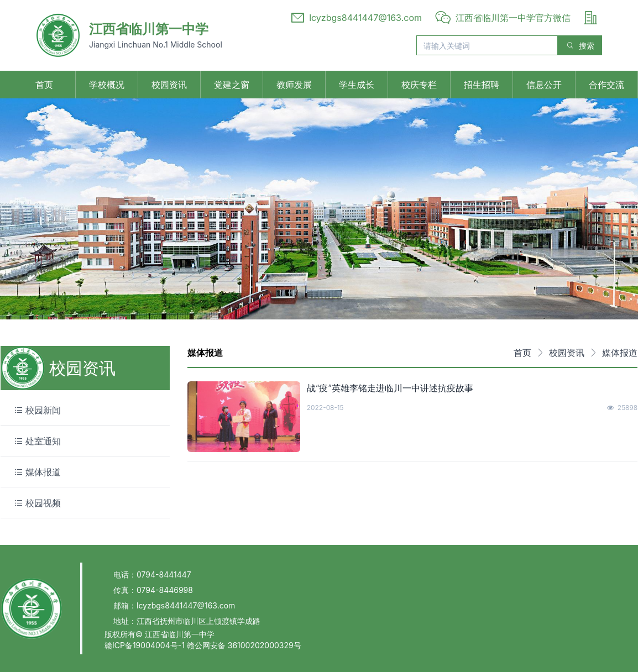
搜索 (580, 46)
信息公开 (544, 85)
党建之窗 (232, 85)
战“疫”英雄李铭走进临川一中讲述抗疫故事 (390, 388)
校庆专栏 (419, 85)
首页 (44, 85)
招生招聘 (482, 85)
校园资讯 (169, 85)
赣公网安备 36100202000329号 (244, 645)
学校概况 (107, 85)
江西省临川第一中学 (149, 29)
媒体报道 (620, 353)
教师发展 (294, 85)
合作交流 (606, 85)
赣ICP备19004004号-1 (146, 645)
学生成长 (357, 85)
